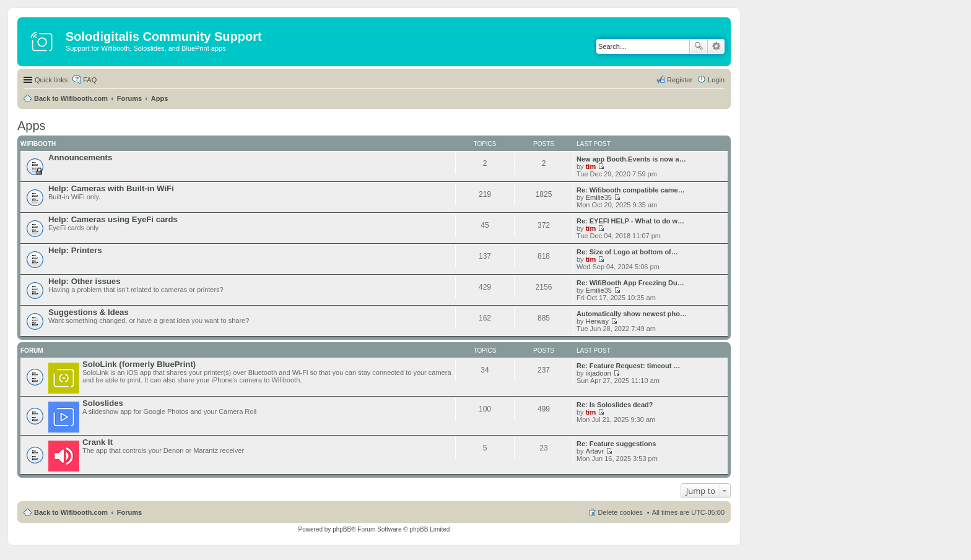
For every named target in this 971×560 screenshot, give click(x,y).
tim (591, 166)
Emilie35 (599, 197)
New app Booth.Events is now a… (631, 159)
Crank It (98, 442)
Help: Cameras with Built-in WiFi (111, 188)
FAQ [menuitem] (90, 80)
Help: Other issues (85, 281)
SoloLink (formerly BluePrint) (139, 364)
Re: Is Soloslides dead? (615, 405)
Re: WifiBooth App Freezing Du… (630, 283)
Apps (160, 98)
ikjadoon (599, 373)
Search (699, 46)
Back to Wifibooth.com (71, 98)
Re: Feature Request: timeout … (628, 366)
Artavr (595, 451)
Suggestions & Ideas (89, 312)
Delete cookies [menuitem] (620, 512)
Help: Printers (75, 250)
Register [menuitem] (680, 80)
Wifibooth (38, 144)
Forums (129, 98)
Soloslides (103, 403)
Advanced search (716, 46)
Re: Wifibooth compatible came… (631, 190)
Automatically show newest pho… (632, 314)
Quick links (51, 80)
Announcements (80, 157)
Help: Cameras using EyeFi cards (113, 219)
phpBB (342, 529)
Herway (597, 321)
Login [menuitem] (716, 80)
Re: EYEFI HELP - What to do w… (630, 221)
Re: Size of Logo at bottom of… (627, 252)
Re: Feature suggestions (616, 444)
